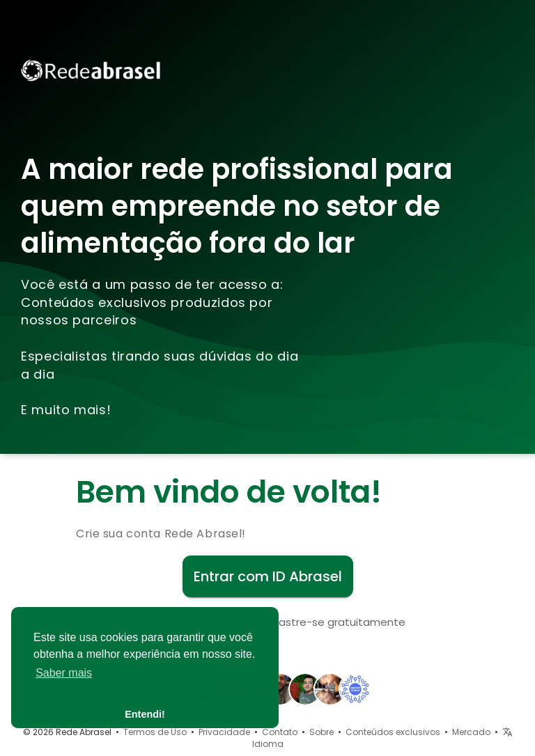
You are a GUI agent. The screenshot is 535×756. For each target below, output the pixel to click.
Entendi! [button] (145, 714)
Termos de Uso (155, 732)
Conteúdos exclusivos (393, 732)
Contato (280, 732)
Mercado (471, 732)
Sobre (321, 732)
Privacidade (224, 732)
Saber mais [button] (64, 673)
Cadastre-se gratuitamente (331, 622)
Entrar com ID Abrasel (268, 576)
